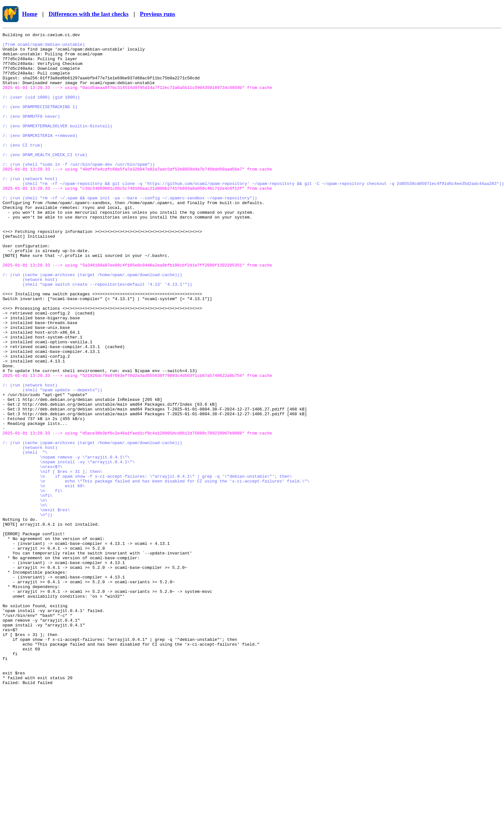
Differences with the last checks (89, 14)
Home (30, 14)
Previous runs (157, 14)
